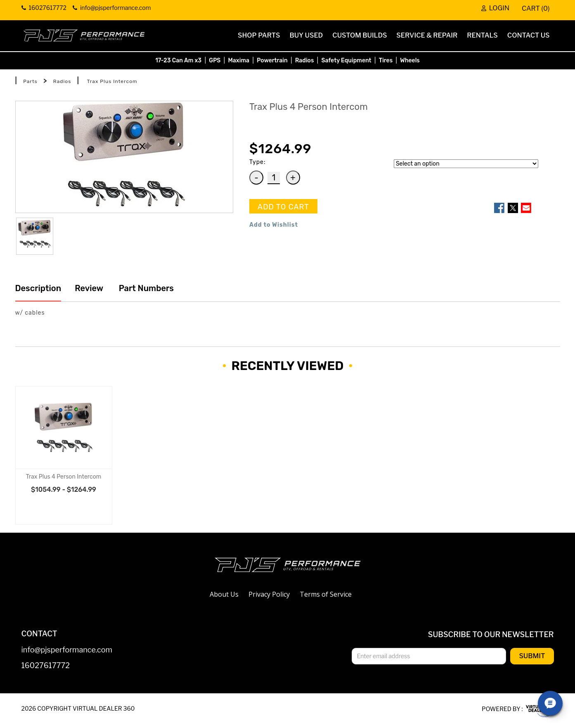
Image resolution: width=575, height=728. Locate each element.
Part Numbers (145, 288)
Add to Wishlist (274, 225)
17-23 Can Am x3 (178, 60)
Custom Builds (360, 35)
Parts (30, 81)
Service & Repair (427, 35)
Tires (386, 60)
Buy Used (306, 35)
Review (89, 288)
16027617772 (46, 666)
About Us (224, 594)
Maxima (239, 60)
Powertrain (272, 60)
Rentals (482, 35)
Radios (304, 60)
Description (38, 288)
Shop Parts (259, 35)
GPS (215, 60)
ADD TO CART (283, 207)
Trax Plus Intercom (112, 81)
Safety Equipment (346, 60)
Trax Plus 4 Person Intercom (64, 477)
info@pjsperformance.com (67, 650)
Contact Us (529, 35)
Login (495, 8)
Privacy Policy (269, 594)
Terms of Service (326, 594)
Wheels (410, 60)
